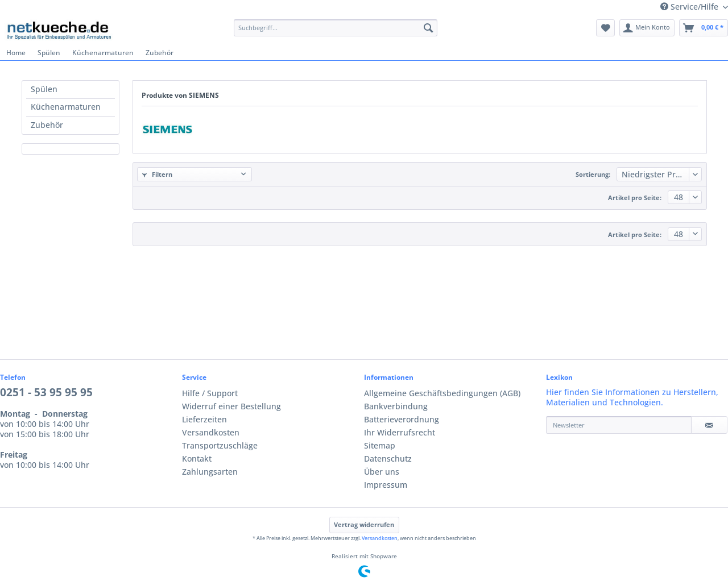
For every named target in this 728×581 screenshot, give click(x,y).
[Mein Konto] (647, 28)
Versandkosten (211, 433)
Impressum (386, 485)
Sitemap (380, 446)
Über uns (382, 472)
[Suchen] (428, 28)
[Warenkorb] (704, 28)
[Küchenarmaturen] (103, 53)
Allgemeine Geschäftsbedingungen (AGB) (442, 393)
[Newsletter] (619, 425)
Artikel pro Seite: (635, 198)
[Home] (16, 53)
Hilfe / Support (210, 393)
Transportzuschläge (220, 446)
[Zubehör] (159, 53)
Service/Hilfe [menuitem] (690, 7)
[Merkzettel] (605, 28)
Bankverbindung (396, 406)
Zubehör (47, 125)
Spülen (44, 89)
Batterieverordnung (402, 420)
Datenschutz (388, 459)
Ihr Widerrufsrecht (400, 433)
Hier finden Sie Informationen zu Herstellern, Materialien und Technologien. (632, 397)
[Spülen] (49, 53)
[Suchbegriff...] (336, 28)
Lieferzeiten (204, 420)
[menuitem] (336, 32)
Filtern (157, 175)
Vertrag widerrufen (364, 525)
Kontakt (197, 459)
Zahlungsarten (210, 472)
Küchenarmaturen (66, 107)
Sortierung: (593, 175)
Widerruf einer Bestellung (231, 406)
